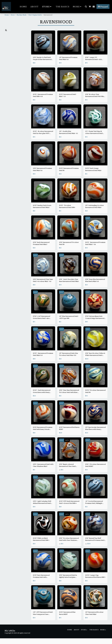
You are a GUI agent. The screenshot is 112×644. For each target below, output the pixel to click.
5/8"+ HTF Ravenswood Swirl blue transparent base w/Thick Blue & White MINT (43, 619)
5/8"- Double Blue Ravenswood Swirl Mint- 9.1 (68, 138)
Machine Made (21, 15)
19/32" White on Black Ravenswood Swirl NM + (41, 545)
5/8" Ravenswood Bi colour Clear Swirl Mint (94, 619)
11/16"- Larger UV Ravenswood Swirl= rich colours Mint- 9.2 (93, 64)
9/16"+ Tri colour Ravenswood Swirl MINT (95, 471)
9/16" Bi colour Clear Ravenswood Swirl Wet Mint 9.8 (95, 101)
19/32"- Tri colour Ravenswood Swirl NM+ (67, 212)
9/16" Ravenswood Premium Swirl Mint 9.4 (42, 175)
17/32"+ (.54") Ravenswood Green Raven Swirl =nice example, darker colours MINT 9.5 (42, 323)
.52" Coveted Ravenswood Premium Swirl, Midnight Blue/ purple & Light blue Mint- (94, 508)
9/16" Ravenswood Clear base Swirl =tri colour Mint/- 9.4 (43, 286)
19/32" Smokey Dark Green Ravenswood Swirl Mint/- (42, 212)
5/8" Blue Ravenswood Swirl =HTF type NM (69, 323)
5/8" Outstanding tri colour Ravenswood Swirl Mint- (94, 212)
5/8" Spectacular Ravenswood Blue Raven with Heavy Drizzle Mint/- (95, 434)
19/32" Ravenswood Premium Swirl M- (69, 175)
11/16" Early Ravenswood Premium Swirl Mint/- (41, 249)
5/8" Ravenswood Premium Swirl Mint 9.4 (68, 64)
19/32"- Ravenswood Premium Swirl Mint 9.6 (43, 360)
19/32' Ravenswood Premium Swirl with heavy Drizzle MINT (43, 434)
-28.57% (67, 446)
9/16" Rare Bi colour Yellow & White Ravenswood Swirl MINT (95, 360)
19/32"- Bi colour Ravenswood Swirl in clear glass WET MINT (43, 138)
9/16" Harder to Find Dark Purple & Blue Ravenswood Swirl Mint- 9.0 (42, 64)
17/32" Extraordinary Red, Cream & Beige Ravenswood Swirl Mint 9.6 (95, 323)
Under (11, 41)
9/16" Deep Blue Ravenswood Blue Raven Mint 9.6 (95, 286)
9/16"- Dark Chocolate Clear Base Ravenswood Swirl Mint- (69, 286)
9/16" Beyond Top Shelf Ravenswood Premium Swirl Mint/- (95, 545)
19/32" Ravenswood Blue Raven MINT (67, 619)
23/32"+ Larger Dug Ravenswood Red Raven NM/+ (95, 582)
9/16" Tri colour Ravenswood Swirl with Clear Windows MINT (69, 545)
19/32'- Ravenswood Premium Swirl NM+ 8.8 (43, 101)
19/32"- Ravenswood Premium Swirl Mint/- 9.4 (95, 249)
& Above (12, 52)
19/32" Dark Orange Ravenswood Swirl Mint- (94, 175)
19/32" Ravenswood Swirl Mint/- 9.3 (68, 101)
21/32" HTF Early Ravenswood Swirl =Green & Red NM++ (69, 508)
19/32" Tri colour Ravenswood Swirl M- (95, 397)
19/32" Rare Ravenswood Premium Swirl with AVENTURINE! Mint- (41, 582)
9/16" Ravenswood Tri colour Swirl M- (69, 249)
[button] (86, 7)
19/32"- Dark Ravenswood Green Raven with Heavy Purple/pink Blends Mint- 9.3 (43, 397)
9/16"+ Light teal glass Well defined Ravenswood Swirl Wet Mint (42, 508)
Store (13, 15)
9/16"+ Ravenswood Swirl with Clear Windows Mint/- (43, 471)
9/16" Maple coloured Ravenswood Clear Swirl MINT (67, 471)
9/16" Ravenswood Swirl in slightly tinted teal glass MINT (68, 582)
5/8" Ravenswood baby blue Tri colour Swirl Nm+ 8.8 (69, 360)
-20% (92, 520)
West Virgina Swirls (35, 15)
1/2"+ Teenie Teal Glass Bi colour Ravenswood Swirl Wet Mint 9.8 (94, 138)
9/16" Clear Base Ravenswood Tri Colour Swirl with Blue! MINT (69, 397)
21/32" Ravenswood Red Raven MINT (69, 434)
